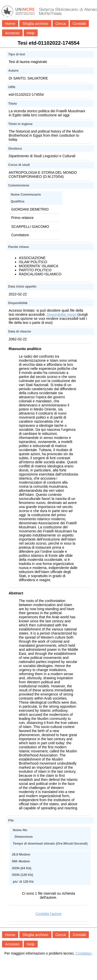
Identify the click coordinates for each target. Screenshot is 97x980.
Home (10, 23)
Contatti (79, 23)
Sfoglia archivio (35, 23)
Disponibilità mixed (61, 314)
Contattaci (84, 953)
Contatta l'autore (48, 914)
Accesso (12, 33)
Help (31, 33)
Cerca (61, 23)
